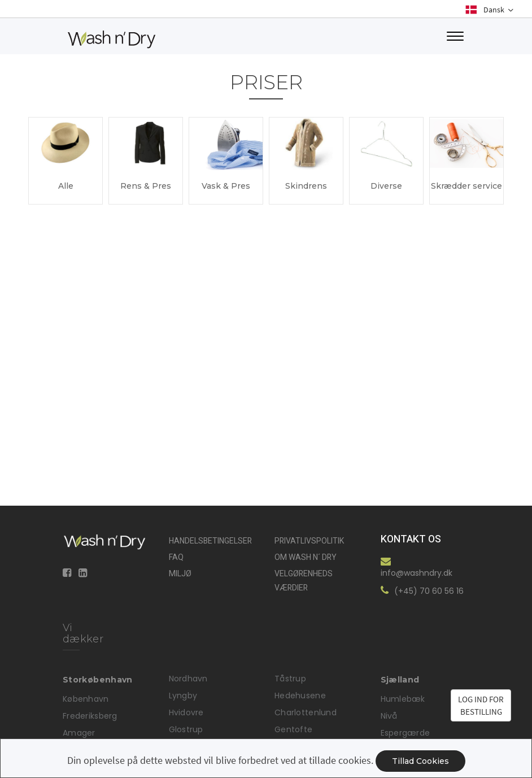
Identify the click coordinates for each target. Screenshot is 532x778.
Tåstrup (290, 679)
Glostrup (186, 729)
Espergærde (405, 733)
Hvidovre (186, 712)
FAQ (176, 557)
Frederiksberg (90, 716)
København (86, 699)
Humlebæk (403, 699)
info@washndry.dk (417, 573)
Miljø (180, 574)
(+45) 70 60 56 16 (429, 591)
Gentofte (293, 729)
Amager (79, 733)
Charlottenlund (306, 712)
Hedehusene (300, 696)
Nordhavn (188, 679)
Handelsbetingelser (210, 541)
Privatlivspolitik (309, 541)
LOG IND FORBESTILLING (481, 705)
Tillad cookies (420, 761)
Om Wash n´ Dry (306, 557)
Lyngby (183, 696)
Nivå (389, 716)
